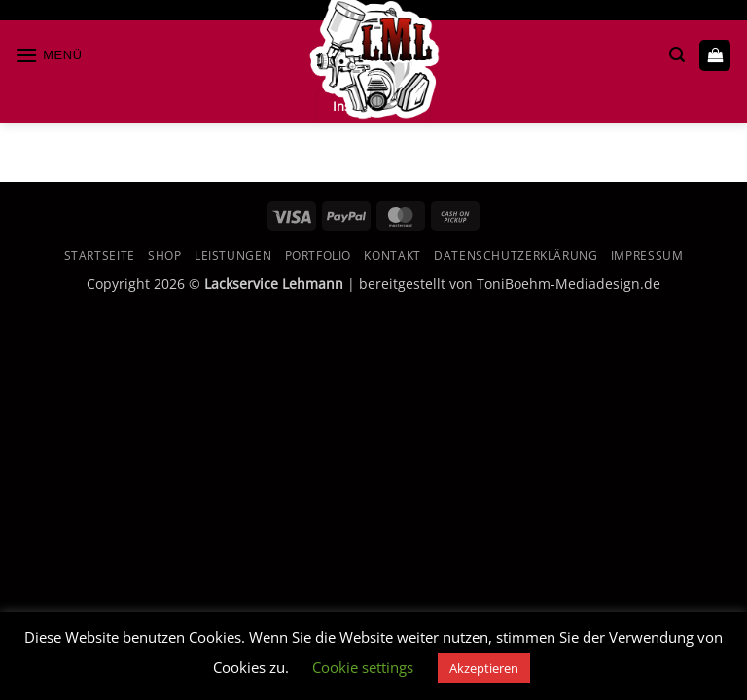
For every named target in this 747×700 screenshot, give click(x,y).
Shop (164, 255)
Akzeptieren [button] (484, 668)
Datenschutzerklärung (516, 255)
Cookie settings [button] (363, 667)
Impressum (647, 255)
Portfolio (319, 255)
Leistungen (233, 255)
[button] (49, 55)
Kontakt (392, 255)
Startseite (100, 255)
